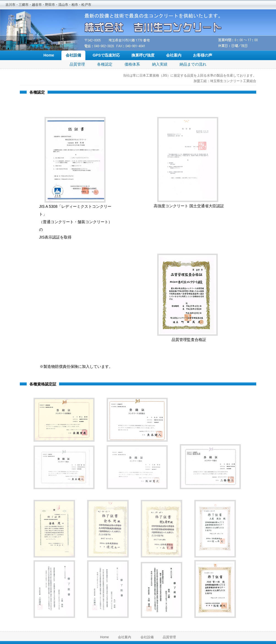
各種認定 (105, 64)
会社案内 (174, 55)
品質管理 (77, 64)
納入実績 (160, 64)
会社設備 (73, 55)
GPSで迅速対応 (106, 55)
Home (49, 55)
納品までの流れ (193, 64)
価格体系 (132, 64)
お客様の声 (203, 55)
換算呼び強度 (143, 55)
